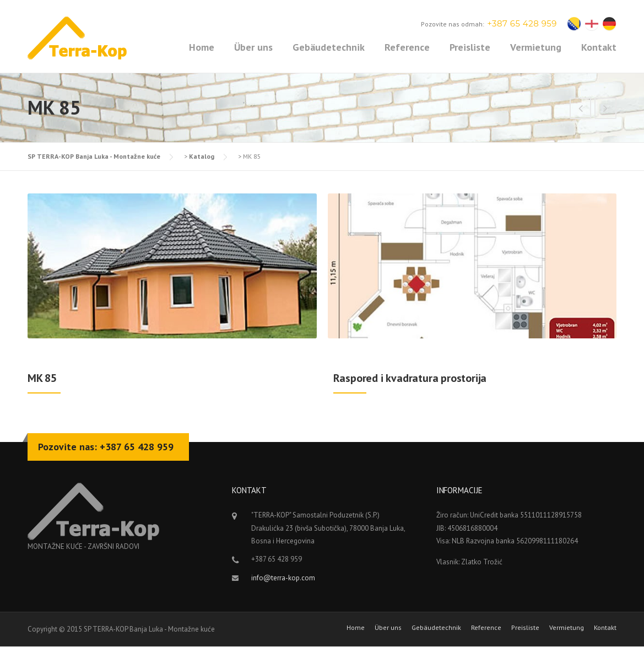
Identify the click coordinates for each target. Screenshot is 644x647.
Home (202, 47)
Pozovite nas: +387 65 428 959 (106, 447)
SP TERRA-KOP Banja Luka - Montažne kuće (94, 156)
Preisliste (470, 47)
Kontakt (599, 47)
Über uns (253, 47)
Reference (407, 47)
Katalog (202, 156)
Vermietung (536, 47)
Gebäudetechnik (329, 47)
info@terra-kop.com (283, 578)
